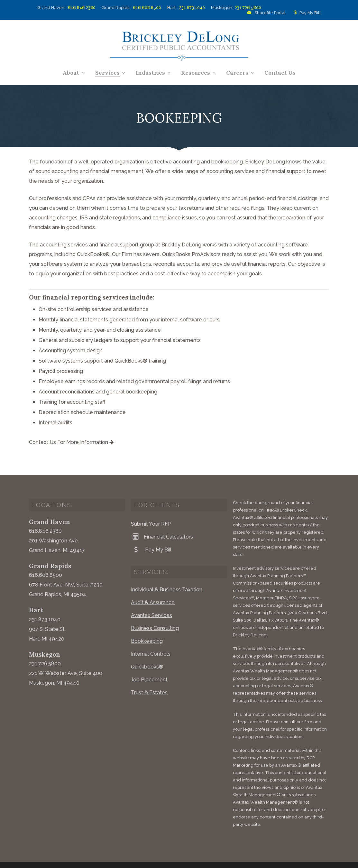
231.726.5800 (248, 8)
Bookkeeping (147, 626)
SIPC (293, 583)
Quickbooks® (147, 652)
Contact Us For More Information (71, 442)
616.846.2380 (82, 8)
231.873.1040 (192, 8)
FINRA (281, 583)
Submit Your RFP (151, 509)
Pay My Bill (306, 13)
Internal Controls (151, 639)
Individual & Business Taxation (167, 575)
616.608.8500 (147, 8)
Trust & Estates (149, 678)
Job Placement (149, 665)
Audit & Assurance (153, 588)
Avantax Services (151, 600)
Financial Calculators (162, 522)
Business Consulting (155, 613)
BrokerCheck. (294, 495)
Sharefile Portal (265, 13)
